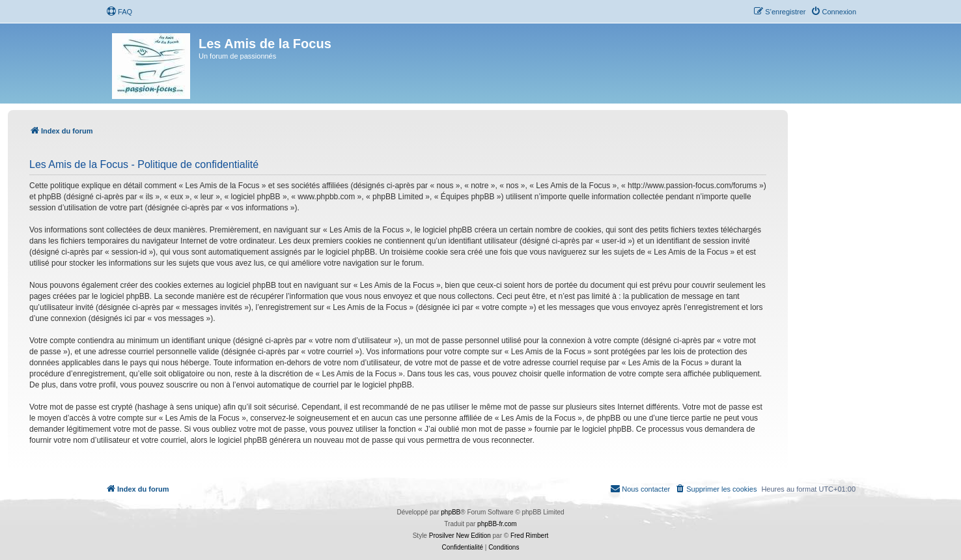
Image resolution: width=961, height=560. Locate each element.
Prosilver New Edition (460, 536)
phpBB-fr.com (497, 524)
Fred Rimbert (529, 536)
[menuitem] (119, 12)
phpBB (451, 512)
